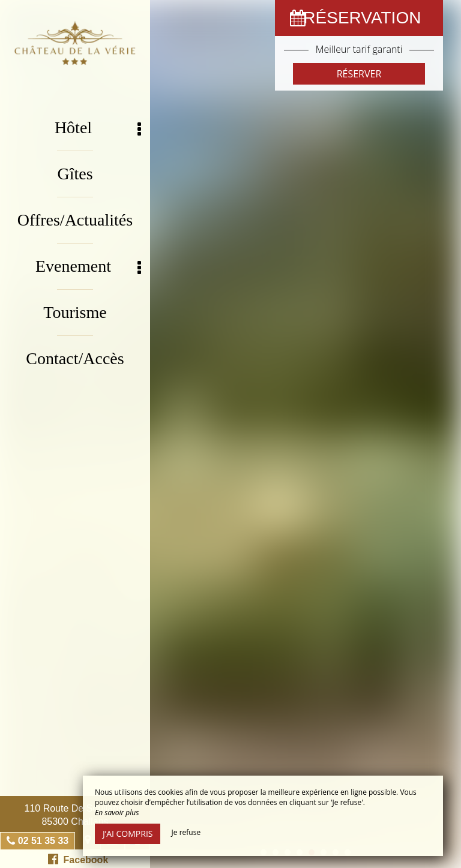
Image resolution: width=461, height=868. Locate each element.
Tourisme (75, 312)
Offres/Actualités (75, 220)
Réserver (359, 74)
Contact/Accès (75, 358)
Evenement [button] (88, 267)
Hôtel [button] (98, 128)
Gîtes (75, 174)
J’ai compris (128, 834)
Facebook (78, 859)
